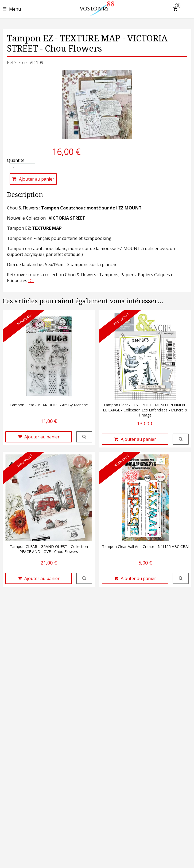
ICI (31, 281)
